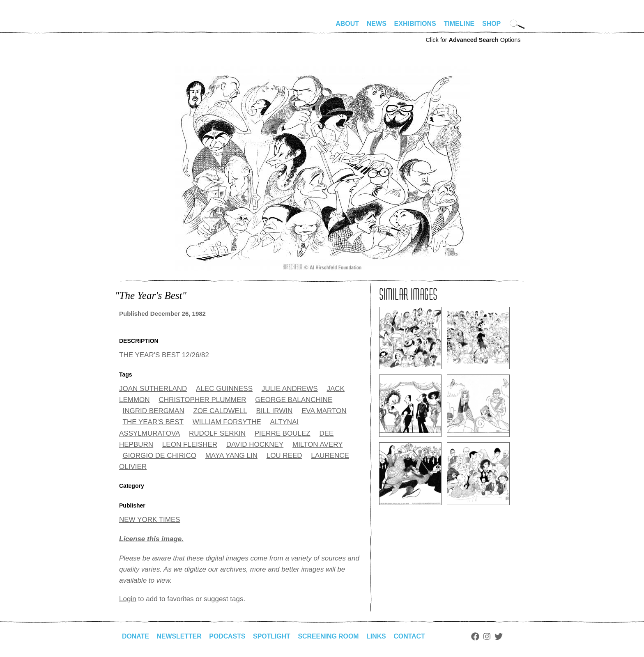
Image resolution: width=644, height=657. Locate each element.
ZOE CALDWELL (220, 411)
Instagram (489, 636)
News (377, 24)
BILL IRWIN (274, 411)
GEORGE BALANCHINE (294, 400)
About (347, 24)
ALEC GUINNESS (224, 389)
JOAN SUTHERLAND (153, 389)
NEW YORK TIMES (150, 520)
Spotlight (273, 636)
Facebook (478, 636)
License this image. (151, 539)
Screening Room (330, 636)
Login (128, 599)
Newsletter (179, 636)
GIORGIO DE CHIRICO (160, 456)
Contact (412, 636)
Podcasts (228, 636)
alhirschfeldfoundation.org (144, 27)
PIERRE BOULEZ (283, 433)
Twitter (501, 636)
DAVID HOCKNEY (255, 445)
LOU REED (284, 456)
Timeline (459, 24)
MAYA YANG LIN (231, 456)
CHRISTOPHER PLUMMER (202, 400)
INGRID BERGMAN (154, 411)
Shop (491, 24)
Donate (136, 636)
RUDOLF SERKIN (217, 433)
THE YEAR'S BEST (153, 422)
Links (378, 636)
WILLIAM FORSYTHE (227, 422)
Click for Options (473, 40)
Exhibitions (415, 24)
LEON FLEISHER (190, 445)
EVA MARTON (324, 411)
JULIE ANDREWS (290, 389)
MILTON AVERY (318, 445)
